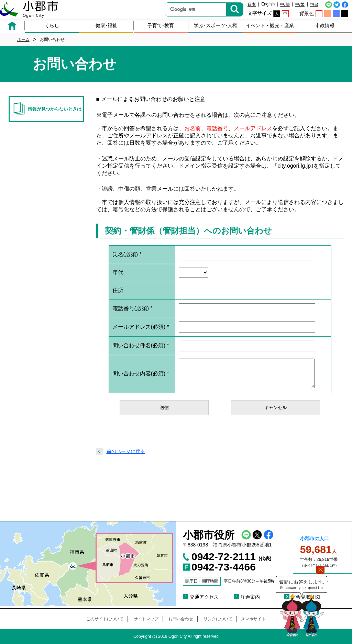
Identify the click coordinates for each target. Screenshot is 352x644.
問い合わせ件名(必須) (141, 345)
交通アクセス (204, 597)
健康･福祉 (106, 25)
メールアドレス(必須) (141, 327)
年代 (118, 272)
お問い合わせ (181, 619)
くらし (52, 25)
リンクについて (218, 619)
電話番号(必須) (133, 308)
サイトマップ (146, 619)
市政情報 (325, 25)
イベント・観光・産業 (270, 25)
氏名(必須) (127, 254)
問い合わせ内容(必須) (141, 374)
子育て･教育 (161, 25)
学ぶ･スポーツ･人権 (216, 25)
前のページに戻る (126, 451)
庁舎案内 (250, 597)
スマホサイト (253, 619)
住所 (118, 290)
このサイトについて (105, 619)
